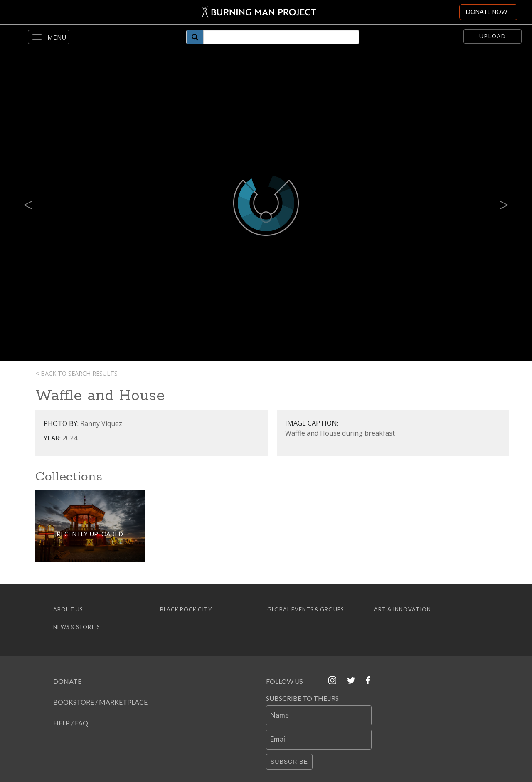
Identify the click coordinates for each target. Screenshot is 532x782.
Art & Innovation (403, 609)
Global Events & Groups (305, 609)
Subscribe (289, 762)
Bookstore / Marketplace (100, 702)
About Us (68, 609)
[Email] (319, 740)
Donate (67, 681)
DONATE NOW (487, 12)
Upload (493, 36)
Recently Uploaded (90, 534)
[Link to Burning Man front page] (259, 12)
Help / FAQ (71, 723)
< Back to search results (76, 373)
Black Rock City (186, 609)
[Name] (319, 715)
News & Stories (76, 627)
